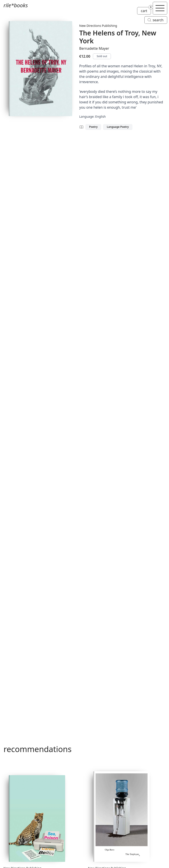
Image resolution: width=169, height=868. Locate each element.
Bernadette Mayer (94, 48)
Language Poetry (118, 127)
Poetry (93, 127)
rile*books (16, 5)
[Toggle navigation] (160, 8)
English (101, 116)
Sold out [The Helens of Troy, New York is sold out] (102, 56)
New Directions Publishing (98, 26)
